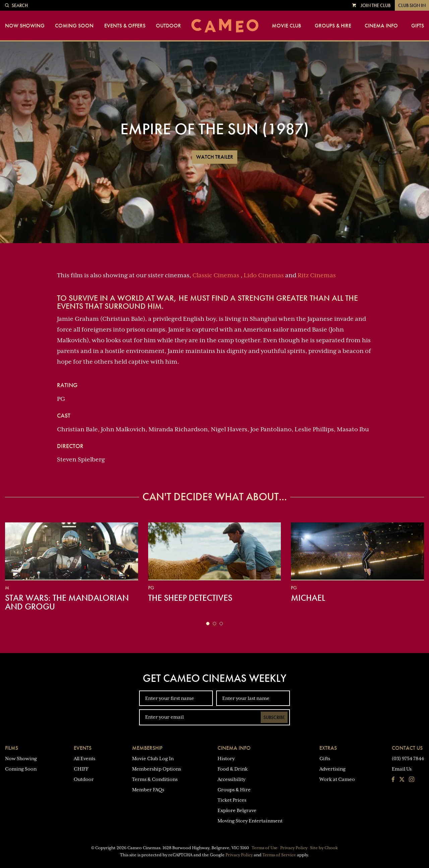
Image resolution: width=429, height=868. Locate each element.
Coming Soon (74, 26)
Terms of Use (265, 848)
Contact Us (407, 748)
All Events (84, 758)
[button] (208, 624)
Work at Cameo (337, 779)
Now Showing (25, 26)
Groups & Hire (333, 26)
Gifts (418, 26)
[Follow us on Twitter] (402, 780)
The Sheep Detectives (190, 598)
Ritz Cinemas (317, 275)
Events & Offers (125, 26)
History (226, 758)
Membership (147, 748)
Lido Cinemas (264, 275)
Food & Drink (233, 769)
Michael (308, 598)
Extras (328, 748)
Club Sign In (412, 5)
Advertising (332, 769)
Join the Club (376, 5)
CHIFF (81, 769)
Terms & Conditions (155, 779)
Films (12, 748)
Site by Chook (324, 848)
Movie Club (286, 26)
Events (83, 748)
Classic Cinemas (216, 275)
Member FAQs (148, 790)
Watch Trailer (215, 157)
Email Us (402, 769)
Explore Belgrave (237, 810)
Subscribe (274, 717)
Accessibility (231, 779)
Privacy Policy (294, 848)
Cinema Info (381, 26)
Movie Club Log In (153, 758)
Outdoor (168, 26)
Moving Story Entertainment (250, 821)
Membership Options (157, 769)
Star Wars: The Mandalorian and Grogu (67, 602)
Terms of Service (279, 855)
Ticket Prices (232, 800)
